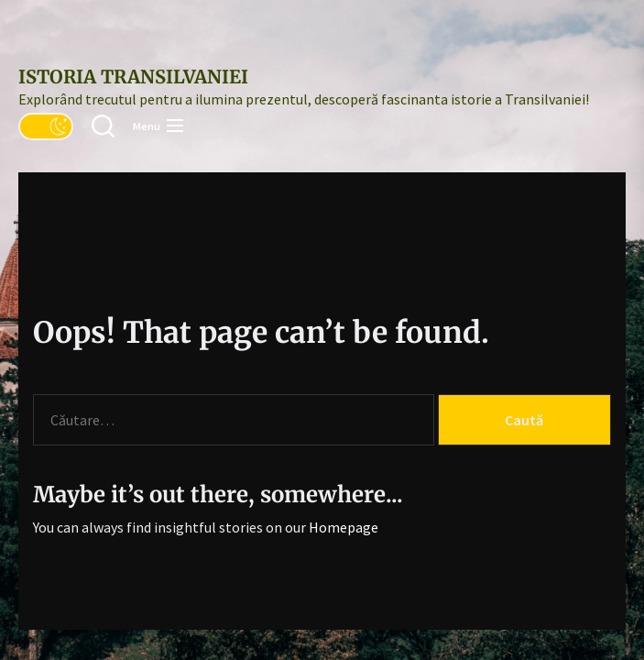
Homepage (344, 527)
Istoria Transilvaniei (133, 77)
